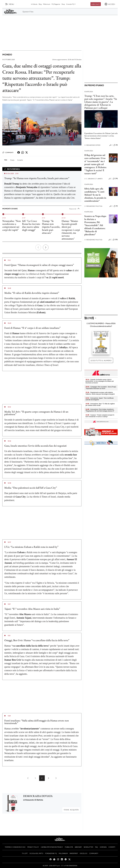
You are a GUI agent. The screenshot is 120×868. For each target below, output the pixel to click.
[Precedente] (38, 247)
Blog (40, 4)
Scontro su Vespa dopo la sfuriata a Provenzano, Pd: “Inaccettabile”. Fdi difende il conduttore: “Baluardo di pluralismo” (95, 225)
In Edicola (34, 4)
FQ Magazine (56, 4)
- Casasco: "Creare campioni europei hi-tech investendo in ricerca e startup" (100, 416)
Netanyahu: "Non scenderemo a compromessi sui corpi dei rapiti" (12, 225)
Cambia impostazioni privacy (52, 847)
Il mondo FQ (71, 4)
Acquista (71, 810)
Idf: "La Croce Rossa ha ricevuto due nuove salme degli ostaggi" (31, 225)
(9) (116, 206)
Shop (63, 4)
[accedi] (110, 4)
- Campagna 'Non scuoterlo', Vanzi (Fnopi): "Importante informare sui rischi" (101, 388)
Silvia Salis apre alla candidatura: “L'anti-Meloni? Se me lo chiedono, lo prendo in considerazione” (95, 195)
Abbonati (96, 4)
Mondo (7, 55)
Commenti (8, 152)
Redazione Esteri (92, 145)
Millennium (47, 4)
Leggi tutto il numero (101, 360)
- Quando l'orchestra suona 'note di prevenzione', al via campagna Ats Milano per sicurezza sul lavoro (100, 381)
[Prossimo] (46, 247)
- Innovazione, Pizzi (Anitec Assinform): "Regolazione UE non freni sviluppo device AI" (100, 410)
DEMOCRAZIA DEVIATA (38, 796)
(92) (115, 240)
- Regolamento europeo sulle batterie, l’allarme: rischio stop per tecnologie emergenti (100, 393)
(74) (115, 179)
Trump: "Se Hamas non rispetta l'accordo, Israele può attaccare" (51, 227)
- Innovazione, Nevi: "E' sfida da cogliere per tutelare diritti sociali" (100, 405)
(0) (116, 145)
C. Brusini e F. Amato (94, 179)
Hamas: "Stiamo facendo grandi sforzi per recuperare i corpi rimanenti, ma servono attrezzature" (71, 230)
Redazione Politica (93, 206)
